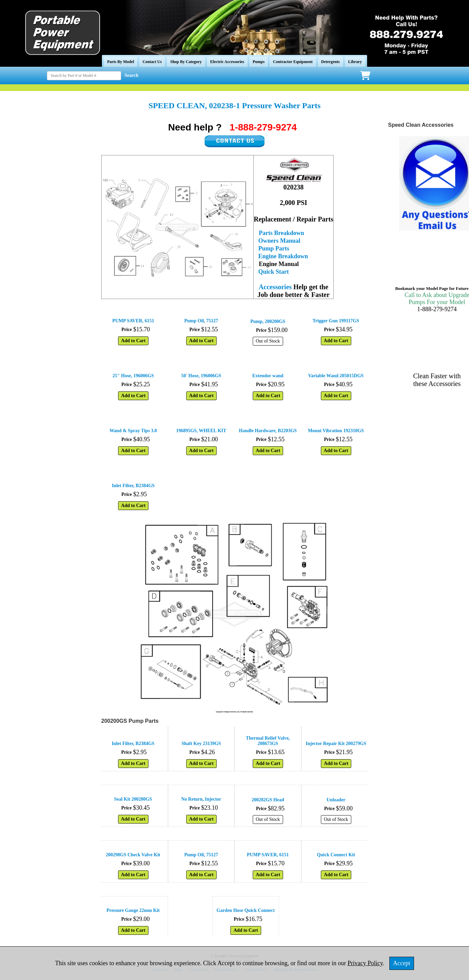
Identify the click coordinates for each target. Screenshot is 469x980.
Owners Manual (280, 241)
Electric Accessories (227, 62)
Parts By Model (120, 62)
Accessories (275, 287)
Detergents (330, 62)
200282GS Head (268, 800)
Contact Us (152, 62)
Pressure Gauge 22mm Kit (133, 910)
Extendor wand (268, 376)
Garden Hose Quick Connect (246, 910)
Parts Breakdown (281, 233)
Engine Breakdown (283, 256)
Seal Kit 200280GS (133, 799)
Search (131, 75)
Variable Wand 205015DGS (336, 376)
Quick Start (274, 272)
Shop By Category (186, 62)
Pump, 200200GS (268, 321)
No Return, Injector (201, 799)
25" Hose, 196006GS (133, 376)
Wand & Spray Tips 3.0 (133, 431)
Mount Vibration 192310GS (336, 431)
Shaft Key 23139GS (201, 744)
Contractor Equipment (293, 62)
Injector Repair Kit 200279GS (336, 744)
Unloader (336, 800)
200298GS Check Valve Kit (133, 855)
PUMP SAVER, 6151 (133, 321)
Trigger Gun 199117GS (336, 321)
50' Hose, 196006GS (201, 376)
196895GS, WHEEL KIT (201, 431)
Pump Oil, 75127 (201, 321)
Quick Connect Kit (336, 855)
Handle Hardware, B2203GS (268, 431)
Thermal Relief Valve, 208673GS (268, 741)
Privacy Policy (365, 963)
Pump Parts (274, 248)
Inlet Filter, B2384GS (133, 486)
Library (355, 62)
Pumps (259, 62)
